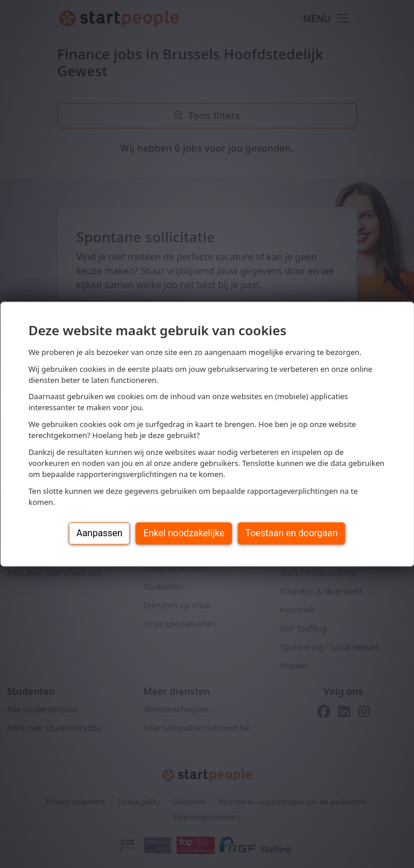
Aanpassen (99, 533)
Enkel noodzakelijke (184, 533)
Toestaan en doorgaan (291, 533)
